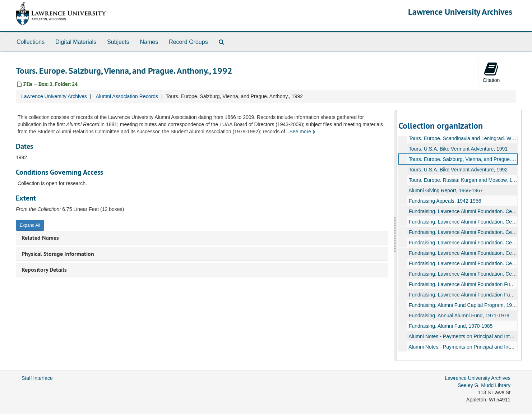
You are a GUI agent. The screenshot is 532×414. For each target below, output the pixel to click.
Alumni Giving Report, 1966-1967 (446, 190)
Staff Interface (37, 378)
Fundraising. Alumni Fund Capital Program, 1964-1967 (470, 305)
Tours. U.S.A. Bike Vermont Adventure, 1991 (458, 149)
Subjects (118, 42)
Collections (31, 42)
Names (149, 42)
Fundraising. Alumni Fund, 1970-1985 (451, 326)
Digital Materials (76, 42)
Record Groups (188, 42)
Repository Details (44, 270)
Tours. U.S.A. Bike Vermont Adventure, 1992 (458, 170)
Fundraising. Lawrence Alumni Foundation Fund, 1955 (469, 295)
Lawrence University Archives (460, 12)
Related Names (40, 238)
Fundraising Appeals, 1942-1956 (445, 201)
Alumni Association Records (127, 96)
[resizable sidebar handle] (395, 235)
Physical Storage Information (58, 254)
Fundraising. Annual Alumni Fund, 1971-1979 (459, 316)
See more (302, 132)
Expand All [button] (30, 225)
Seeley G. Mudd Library (484, 385)
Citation (491, 72)
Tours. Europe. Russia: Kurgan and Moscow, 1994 (465, 180)
